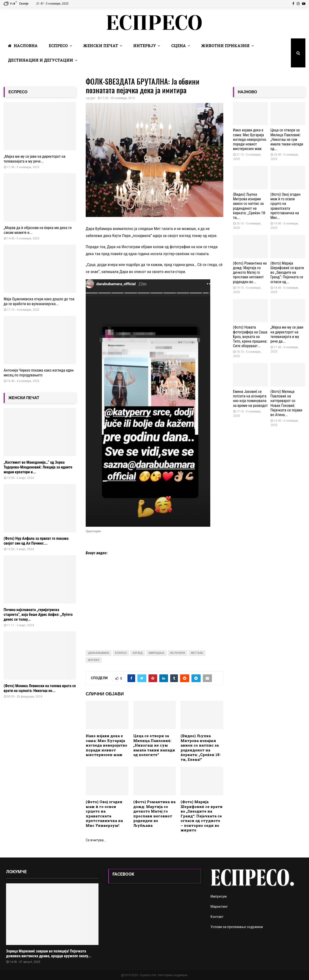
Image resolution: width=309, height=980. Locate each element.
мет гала (197, 653)
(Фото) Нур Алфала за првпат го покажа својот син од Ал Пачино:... (36, 541)
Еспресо (58, 46)
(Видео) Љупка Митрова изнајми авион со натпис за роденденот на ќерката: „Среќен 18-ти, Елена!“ (201, 748)
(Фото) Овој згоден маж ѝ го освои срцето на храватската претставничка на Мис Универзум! (104, 814)
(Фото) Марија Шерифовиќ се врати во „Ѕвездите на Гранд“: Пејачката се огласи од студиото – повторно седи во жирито (202, 816)
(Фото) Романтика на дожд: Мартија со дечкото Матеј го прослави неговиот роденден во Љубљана (154, 814)
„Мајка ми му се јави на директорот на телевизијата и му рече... (35, 159)
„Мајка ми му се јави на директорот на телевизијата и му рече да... (287, 334)
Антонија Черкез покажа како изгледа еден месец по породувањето (39, 373)
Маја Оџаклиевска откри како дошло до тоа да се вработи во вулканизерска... (39, 301)
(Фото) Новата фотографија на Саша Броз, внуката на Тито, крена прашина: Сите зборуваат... (250, 337)
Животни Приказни (225, 46)
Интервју (145, 46)
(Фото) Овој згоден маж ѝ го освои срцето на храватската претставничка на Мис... (285, 206)
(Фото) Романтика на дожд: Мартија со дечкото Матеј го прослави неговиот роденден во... (250, 273)
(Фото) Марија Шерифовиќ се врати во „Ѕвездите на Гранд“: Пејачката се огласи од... (287, 273)
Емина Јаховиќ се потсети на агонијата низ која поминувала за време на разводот (250, 399)
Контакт (217, 917)
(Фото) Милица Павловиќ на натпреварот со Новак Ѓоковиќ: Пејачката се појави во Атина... (286, 403)
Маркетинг (219, 907)
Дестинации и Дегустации (41, 60)
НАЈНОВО (247, 92)
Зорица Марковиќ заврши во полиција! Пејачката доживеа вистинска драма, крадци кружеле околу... (49, 954)
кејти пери (178, 653)
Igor (93, 98)
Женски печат (101, 46)
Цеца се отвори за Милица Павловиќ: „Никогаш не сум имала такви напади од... (287, 139)
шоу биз (94, 660)
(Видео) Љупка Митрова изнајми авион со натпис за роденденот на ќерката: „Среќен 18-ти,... (249, 206)
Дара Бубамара (99, 653)
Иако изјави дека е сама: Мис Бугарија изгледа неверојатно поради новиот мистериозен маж (106, 745)
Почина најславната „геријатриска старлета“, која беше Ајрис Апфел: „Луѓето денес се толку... (38, 615)
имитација (156, 653)
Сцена (179, 46)
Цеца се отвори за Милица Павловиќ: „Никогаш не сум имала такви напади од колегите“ (154, 745)
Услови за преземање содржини (237, 927)
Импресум (219, 896)
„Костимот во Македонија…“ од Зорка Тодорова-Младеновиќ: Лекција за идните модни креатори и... (38, 467)
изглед (138, 653)
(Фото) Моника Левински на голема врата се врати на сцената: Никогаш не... (40, 688)
